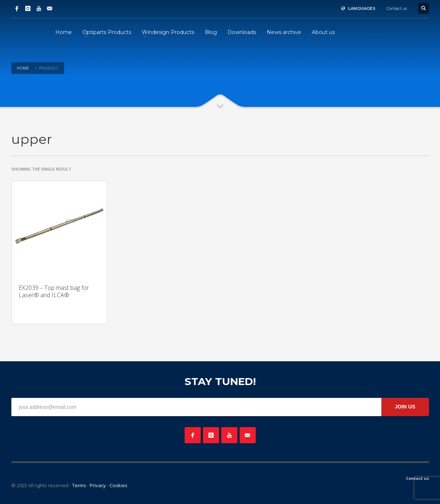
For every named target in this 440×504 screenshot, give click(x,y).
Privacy (98, 485)
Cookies (119, 485)
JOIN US (405, 407)
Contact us (397, 8)
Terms (79, 485)
